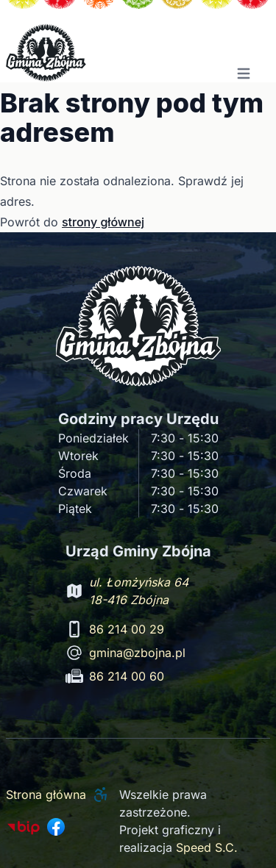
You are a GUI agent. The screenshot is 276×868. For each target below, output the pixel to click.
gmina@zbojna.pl (137, 653)
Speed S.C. (207, 847)
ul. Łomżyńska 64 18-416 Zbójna (139, 591)
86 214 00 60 (127, 676)
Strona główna (46, 795)
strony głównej (103, 222)
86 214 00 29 (127, 629)
